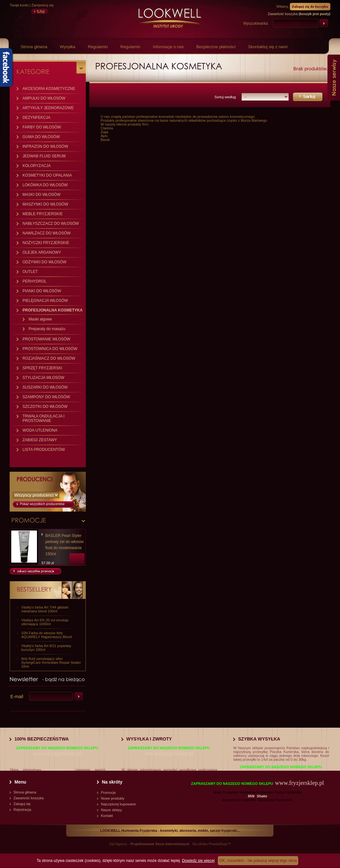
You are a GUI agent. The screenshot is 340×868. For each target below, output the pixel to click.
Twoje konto (19, 5)
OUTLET (30, 272)
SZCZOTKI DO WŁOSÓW (45, 407)
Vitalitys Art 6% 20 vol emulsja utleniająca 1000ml (45, 622)
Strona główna (34, 47)
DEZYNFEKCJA (36, 118)
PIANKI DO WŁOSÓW (42, 291)
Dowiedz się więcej (198, 861)
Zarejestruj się (43, 5)
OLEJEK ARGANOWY (42, 252)
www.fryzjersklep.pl (58, 753)
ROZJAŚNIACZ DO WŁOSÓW (49, 358)
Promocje (108, 793)
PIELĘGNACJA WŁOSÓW (45, 301)
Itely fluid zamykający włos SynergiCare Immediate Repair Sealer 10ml (51, 662)
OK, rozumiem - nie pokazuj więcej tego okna (258, 861)
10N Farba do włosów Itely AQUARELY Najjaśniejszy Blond (46, 635)
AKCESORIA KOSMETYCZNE (49, 89)
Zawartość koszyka (29, 798)
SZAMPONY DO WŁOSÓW (46, 397)
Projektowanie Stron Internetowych (160, 844)
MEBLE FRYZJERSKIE (43, 214)
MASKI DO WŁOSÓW (41, 195)
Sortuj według (225, 97)
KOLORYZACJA (37, 166)
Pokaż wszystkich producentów (42, 504)
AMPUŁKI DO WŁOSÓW (44, 98)
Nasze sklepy (111, 810)
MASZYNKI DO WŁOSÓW (45, 204)
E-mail (17, 697)
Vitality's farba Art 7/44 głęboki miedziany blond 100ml (45, 609)
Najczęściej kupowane (118, 804)
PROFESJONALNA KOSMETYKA (53, 310)
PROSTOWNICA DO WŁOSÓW (50, 349)
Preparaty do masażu (47, 329)
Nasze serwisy (334, 78)
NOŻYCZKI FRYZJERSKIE (46, 243)
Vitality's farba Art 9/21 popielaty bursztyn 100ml (46, 648)
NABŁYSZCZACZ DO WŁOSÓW (51, 224)
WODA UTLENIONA (40, 430)
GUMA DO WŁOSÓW (41, 137)
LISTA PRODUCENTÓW (44, 450)
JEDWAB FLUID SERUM (44, 156)
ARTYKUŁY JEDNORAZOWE (48, 108)
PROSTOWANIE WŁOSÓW (46, 339)
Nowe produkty (113, 798)
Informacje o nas (168, 47)
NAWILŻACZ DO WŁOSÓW (47, 233)
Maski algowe (40, 319)
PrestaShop (218, 844)
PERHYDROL (35, 281)
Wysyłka (67, 47)
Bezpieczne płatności (216, 47)
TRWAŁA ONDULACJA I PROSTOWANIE (44, 418)
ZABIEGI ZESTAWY (40, 440)
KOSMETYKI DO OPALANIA (47, 175)
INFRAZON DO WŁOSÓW (45, 146)
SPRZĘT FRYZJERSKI (42, 368)
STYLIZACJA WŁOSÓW (43, 378)
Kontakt (107, 816)
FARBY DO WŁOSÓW (42, 127)
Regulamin (98, 47)
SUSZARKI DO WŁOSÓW (45, 387)
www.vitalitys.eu (58, 770)
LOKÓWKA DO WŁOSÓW (45, 185)
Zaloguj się (22, 804)
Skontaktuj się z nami (268, 47)
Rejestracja (22, 810)
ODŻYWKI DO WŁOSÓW (45, 262)
